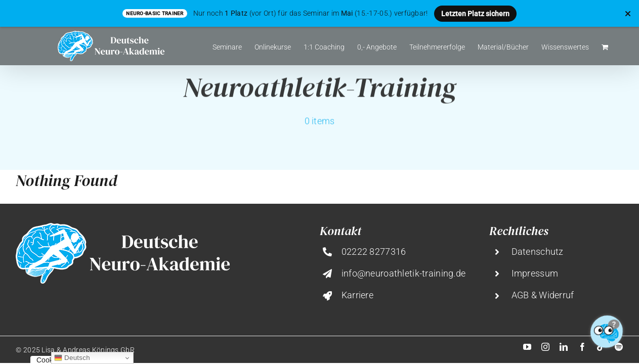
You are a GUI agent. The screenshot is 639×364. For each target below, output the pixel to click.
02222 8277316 (374, 252)
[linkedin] (564, 347)
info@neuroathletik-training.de (404, 273)
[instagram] (545, 347)
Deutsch (72, 358)
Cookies (49, 360)
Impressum (535, 273)
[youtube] (527, 347)
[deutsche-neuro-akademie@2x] (123, 228)
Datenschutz (538, 252)
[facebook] (582, 347)
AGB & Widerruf (543, 295)
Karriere (357, 295)
